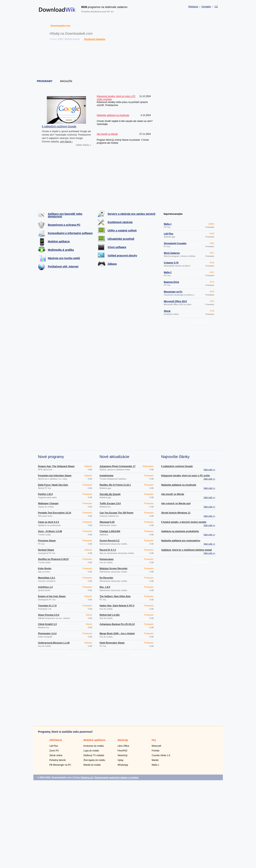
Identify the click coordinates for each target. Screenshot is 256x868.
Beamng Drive (172, 282)
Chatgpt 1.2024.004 (110, 531)
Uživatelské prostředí (121, 239)
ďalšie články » (83, 145)
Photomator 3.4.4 (47, 634)
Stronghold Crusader (175, 243)
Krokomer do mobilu (94, 746)
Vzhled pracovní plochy (122, 256)
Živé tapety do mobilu (94, 760)
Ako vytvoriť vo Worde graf (176, 503)
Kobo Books (45, 568)
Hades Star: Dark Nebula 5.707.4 (117, 606)
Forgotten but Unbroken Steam (55, 476)
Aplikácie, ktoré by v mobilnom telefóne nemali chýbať (187, 551)
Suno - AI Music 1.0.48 (50, 531)
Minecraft (156, 746)
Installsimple (107, 476)
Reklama (193, 7)
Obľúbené (56, 740)
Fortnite (156, 751)
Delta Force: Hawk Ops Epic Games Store (53, 486)
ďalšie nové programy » (78, 655)
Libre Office (123, 746)
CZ (216, 7)
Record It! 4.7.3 (108, 550)
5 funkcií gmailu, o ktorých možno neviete (184, 522)
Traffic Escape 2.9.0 (110, 503)
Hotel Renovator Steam (112, 643)
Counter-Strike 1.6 (161, 755)
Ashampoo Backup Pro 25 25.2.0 (117, 624)
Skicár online (56, 755)
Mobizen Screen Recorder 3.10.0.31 (114, 570)
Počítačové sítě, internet (63, 267)
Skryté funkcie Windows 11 (176, 513)
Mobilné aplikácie (59, 242)
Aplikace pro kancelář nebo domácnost (65, 215)
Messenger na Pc (173, 292)
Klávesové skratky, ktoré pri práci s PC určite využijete (186, 477)
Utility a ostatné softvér (122, 231)
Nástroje (123, 740)
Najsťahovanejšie (173, 214)
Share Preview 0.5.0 (49, 615)
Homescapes (107, 559)
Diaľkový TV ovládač (94, 755)
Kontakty (206, 7)
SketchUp (123, 755)
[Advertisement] (128, 61)
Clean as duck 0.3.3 (49, 522)
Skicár (167, 311)
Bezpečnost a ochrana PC (64, 225)
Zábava (112, 264)
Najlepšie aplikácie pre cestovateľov (181, 541)
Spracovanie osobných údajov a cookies (117, 778)
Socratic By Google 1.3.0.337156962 (110, 495)
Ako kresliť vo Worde (173, 494)
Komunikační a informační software (70, 233)
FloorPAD (123, 751)
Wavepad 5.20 (107, 522)
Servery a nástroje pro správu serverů (132, 214)
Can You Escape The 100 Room (117, 513)
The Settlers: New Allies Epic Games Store (115, 597)
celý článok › (66, 142)
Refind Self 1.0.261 (110, 615)
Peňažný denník (58, 760)
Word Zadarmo (172, 253)
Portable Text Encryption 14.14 (55, 513)
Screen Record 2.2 (110, 541)
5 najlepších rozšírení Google (59, 126)
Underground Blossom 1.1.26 (54, 643)
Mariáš (155, 760)
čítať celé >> (209, 470)
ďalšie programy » (203, 322)
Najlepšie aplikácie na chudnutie (179, 485)
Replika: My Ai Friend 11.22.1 (115, 485)
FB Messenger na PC (60, 765)
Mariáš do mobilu (92, 765)
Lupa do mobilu (91, 751)
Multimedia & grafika (61, 250)
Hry (154, 740)
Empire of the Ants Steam (52, 596)
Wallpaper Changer (48, 503)
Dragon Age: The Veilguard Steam (56, 466)
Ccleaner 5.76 (171, 263)
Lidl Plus (169, 234)
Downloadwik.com (61, 26)
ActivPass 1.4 (45, 587)
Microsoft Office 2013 (175, 301)
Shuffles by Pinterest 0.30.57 (54, 559)
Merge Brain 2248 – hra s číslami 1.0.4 (117, 635)
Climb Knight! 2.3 (47, 624)
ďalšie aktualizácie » (140, 655)
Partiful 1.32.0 (45, 494)
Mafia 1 (168, 224)
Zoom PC (54, 751)
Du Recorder (106, 578)
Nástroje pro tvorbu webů (64, 258)
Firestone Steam (47, 541)
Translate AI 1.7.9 (47, 606)
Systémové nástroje (120, 222)
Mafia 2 (168, 272)
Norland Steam (46, 550)
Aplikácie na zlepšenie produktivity (180, 531)
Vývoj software (117, 247)
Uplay (121, 760)
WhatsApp (123, 765)
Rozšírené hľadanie (95, 39)
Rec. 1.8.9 (105, 587)
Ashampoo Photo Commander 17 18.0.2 (118, 467)
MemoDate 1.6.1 (47, 578)
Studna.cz (87, 778)
